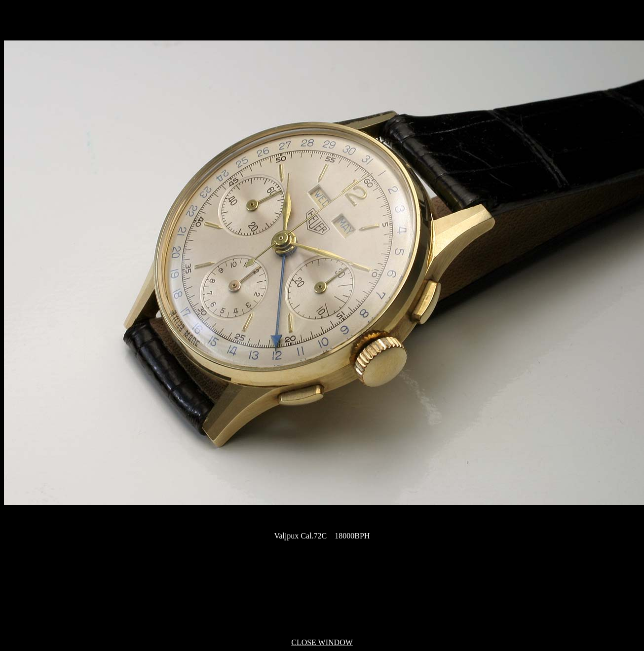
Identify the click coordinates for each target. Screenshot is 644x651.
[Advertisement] (322, 590)
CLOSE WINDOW (322, 642)
